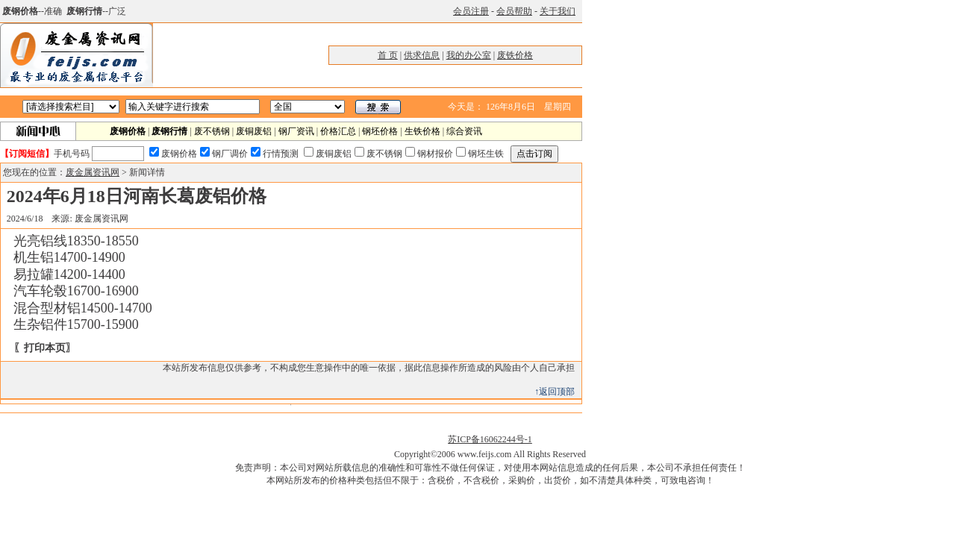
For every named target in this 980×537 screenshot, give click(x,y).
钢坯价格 (380, 131)
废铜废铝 (254, 131)
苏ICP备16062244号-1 (490, 439)
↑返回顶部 (555, 392)
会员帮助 (514, 11)
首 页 (388, 55)
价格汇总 (338, 131)
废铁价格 (515, 55)
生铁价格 (422, 131)
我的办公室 (469, 55)
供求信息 (422, 55)
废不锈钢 (212, 131)
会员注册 (471, 11)
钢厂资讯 (296, 131)
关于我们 (558, 11)
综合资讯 (464, 131)
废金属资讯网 (93, 172)
